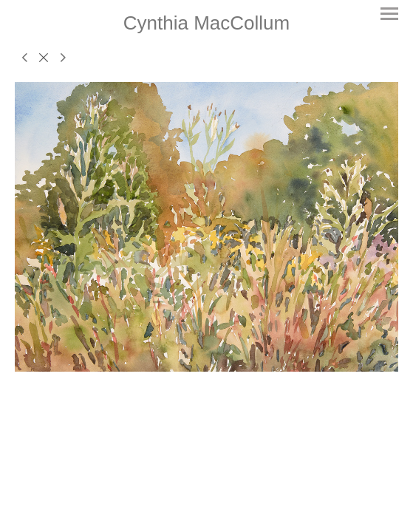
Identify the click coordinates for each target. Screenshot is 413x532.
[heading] (206, 23)
